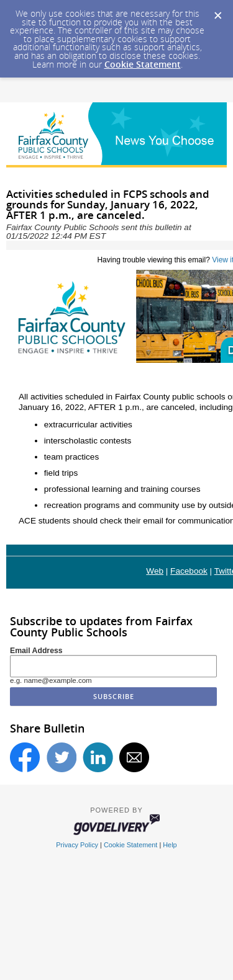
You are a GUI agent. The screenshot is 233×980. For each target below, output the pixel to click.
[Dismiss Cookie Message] (217, 12)
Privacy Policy (77, 845)
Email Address (36, 651)
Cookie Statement (143, 64)
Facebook (189, 571)
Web (155, 571)
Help (170, 845)
